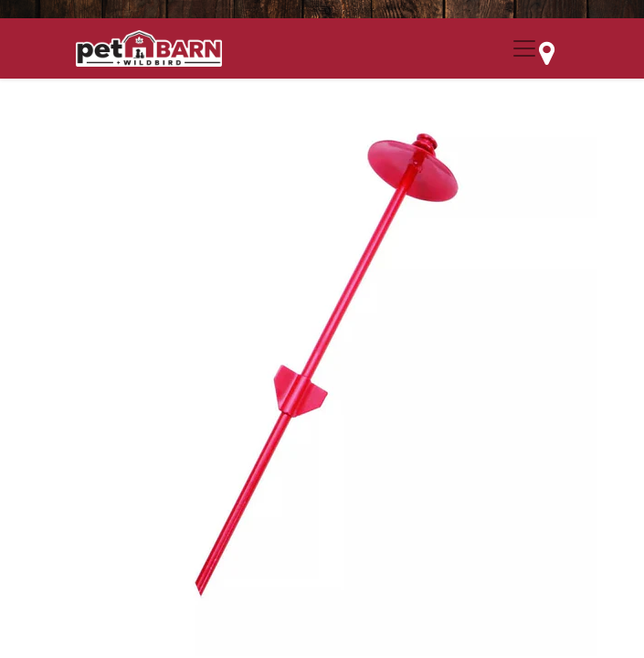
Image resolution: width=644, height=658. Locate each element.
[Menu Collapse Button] (524, 48)
